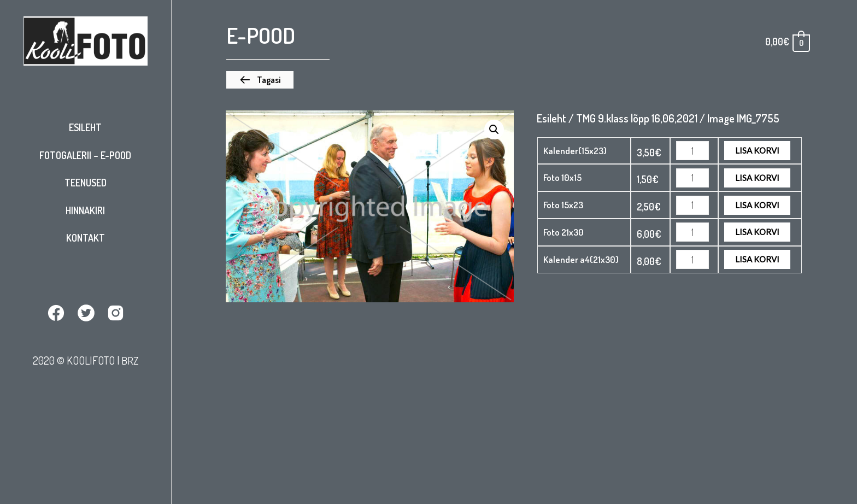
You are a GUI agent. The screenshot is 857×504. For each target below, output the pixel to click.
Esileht (85, 127)
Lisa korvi (757, 150)
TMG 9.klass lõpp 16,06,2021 (637, 118)
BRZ (130, 360)
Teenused (86, 183)
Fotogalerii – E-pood (85, 155)
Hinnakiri (85, 210)
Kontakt (86, 238)
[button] (260, 80)
